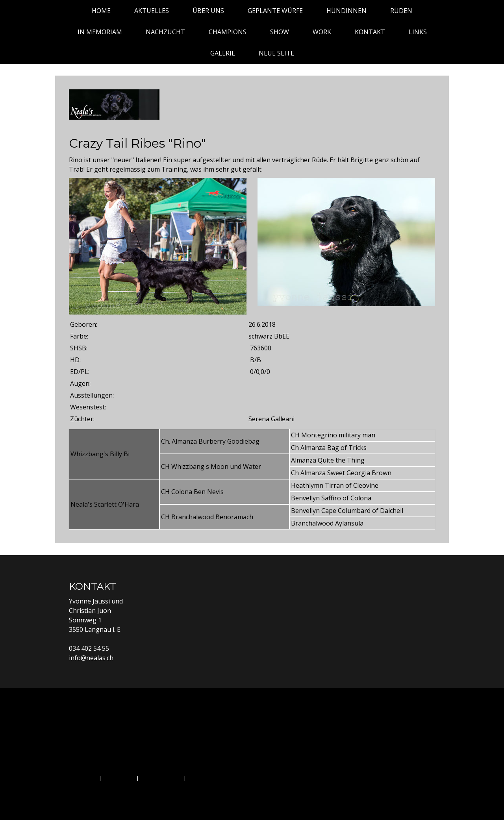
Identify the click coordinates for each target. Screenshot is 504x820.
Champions (228, 32)
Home (101, 11)
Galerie (223, 53)
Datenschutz (119, 778)
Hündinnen (346, 11)
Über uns (208, 11)
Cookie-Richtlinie (161, 778)
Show (280, 32)
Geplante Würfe (275, 11)
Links (418, 32)
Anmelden (422, 786)
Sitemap (198, 778)
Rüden (401, 11)
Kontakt (370, 32)
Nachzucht (165, 32)
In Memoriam (100, 32)
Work (322, 32)
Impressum (83, 778)
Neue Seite (276, 53)
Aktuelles (152, 11)
